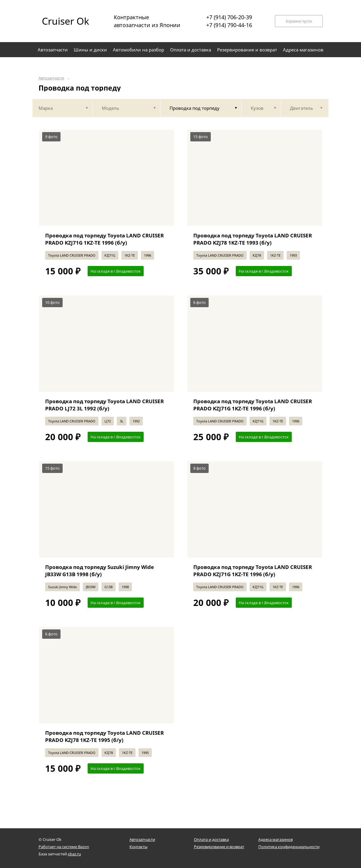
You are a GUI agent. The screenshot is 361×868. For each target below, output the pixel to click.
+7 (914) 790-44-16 (229, 25)
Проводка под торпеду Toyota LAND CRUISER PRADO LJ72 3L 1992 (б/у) (104, 405)
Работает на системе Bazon (64, 847)
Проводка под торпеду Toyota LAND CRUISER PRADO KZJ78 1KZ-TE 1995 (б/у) (104, 736)
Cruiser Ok (65, 21)
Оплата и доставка (211, 839)
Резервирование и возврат (219, 847)
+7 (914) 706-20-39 (229, 17)
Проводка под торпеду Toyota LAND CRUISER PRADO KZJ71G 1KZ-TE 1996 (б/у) (104, 239)
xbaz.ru (74, 854)
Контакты (138, 847)
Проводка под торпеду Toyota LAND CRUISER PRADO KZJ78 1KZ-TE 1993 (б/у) (253, 239)
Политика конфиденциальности (289, 847)
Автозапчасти (51, 78)
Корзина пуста (299, 21)
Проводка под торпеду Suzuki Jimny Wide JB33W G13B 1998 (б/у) (100, 571)
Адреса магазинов (275, 839)
